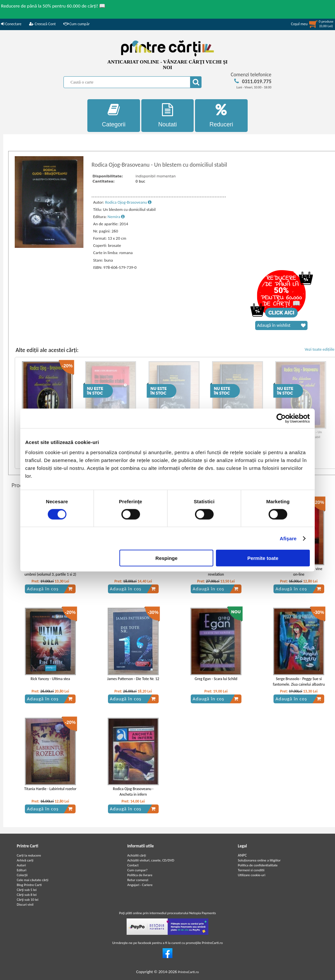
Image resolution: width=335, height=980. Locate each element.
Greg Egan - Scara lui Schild (216, 679)
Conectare (11, 24)
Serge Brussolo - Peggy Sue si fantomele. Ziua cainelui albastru (299, 682)
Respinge (167, 558)
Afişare (288, 538)
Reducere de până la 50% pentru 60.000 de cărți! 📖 (53, 6)
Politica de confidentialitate (258, 865)
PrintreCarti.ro (188, 972)
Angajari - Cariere (140, 885)
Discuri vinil (25, 905)
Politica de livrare (140, 875)
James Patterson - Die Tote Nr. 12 (133, 679)
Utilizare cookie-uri (252, 875)
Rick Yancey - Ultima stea (50, 679)
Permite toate (263, 558)
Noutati (168, 115)
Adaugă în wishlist (281, 325)
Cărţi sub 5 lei (27, 890)
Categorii (114, 115)
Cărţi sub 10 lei (27, 900)
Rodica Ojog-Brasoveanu (128, 202)
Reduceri (221, 115)
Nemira (116, 217)
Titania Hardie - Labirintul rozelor (50, 789)
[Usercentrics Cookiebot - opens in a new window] (281, 418)
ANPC (242, 855)
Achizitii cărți (137, 855)
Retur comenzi (138, 880)
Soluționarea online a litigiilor (259, 860)
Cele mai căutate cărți (33, 880)
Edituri (21, 870)
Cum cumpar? (137, 870)
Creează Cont (42, 24)
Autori (21, 865)
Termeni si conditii (251, 870)
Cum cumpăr (77, 24)
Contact (133, 865)
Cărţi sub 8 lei (27, 895)
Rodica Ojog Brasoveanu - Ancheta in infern (133, 792)
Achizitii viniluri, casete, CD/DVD (151, 860)
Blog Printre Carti (29, 885)
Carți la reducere (29, 855)
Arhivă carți (25, 860)
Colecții (22, 875)
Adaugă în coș (50, 589)
